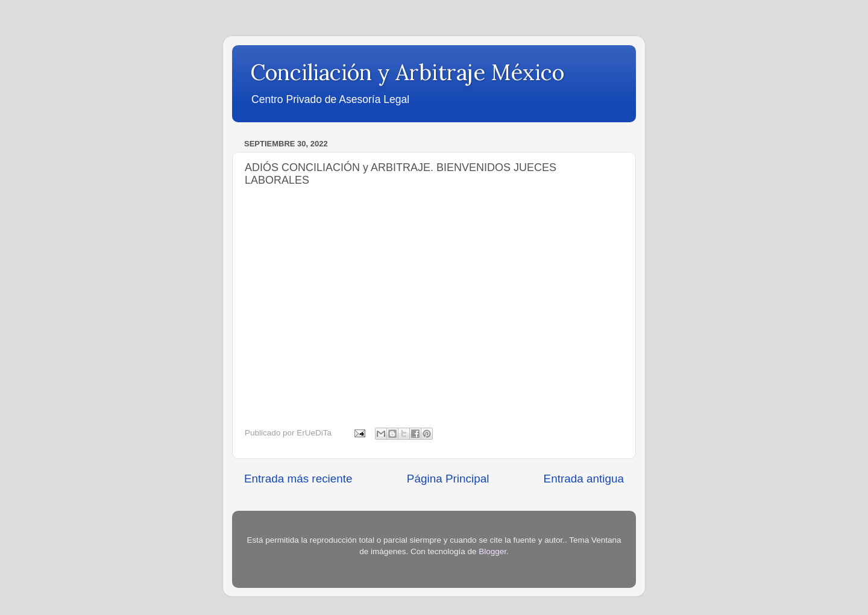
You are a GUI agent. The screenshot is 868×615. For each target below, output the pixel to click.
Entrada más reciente (298, 479)
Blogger (492, 551)
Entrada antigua (584, 479)
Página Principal (448, 479)
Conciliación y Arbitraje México (407, 72)
